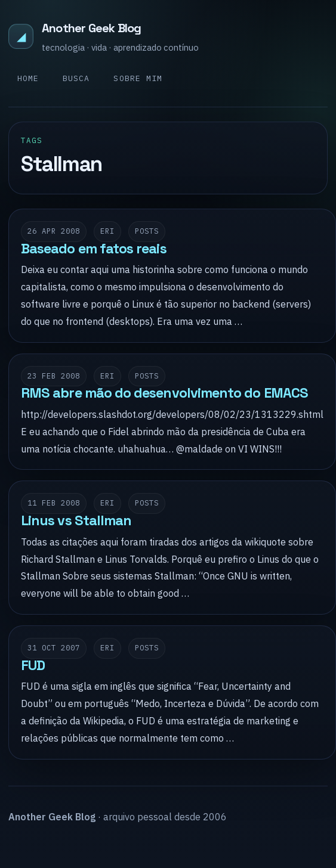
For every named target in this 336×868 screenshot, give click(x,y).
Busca (76, 78)
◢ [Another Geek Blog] (21, 36)
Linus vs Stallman (76, 520)
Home (28, 78)
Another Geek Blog (91, 28)
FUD (33, 665)
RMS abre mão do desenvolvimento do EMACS (164, 393)
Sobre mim (138, 78)
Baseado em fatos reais (94, 249)
